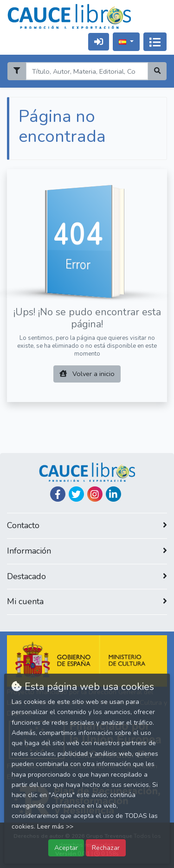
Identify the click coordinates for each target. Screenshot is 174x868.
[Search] (87, 71)
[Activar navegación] (155, 42)
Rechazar (106, 848)
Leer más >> (55, 827)
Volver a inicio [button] (87, 374)
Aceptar (66, 848)
